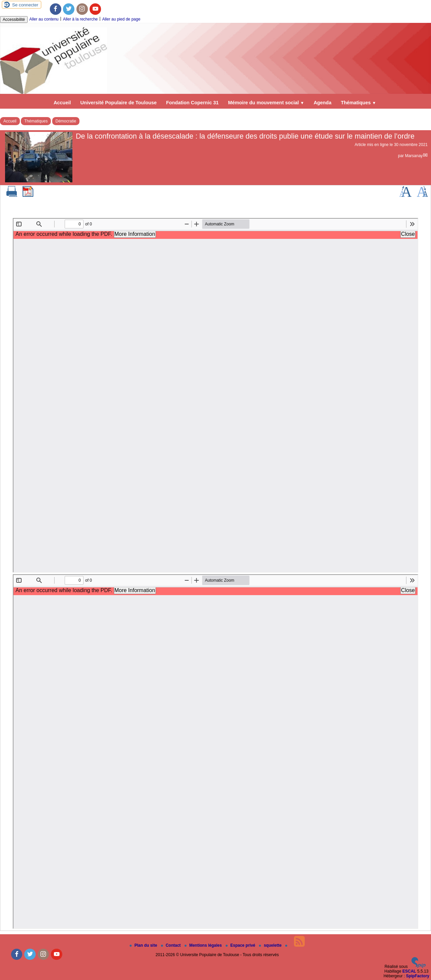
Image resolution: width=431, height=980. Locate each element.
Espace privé (241, 945)
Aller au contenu (44, 19)
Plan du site (144, 945)
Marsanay (414, 156)
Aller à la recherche (80, 19)
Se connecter (25, 5)
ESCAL (409, 971)
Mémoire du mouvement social (266, 103)
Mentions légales (204, 945)
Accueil (62, 103)
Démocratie (66, 121)
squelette (271, 945)
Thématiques (358, 103)
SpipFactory (418, 976)
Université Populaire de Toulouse (118, 103)
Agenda (322, 103)
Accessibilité (14, 20)
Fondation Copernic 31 (192, 103)
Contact (171, 945)
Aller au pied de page (121, 19)
